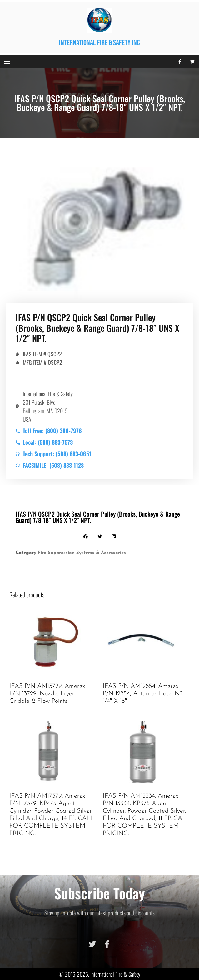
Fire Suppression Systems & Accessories (82, 553)
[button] (7, 62)
